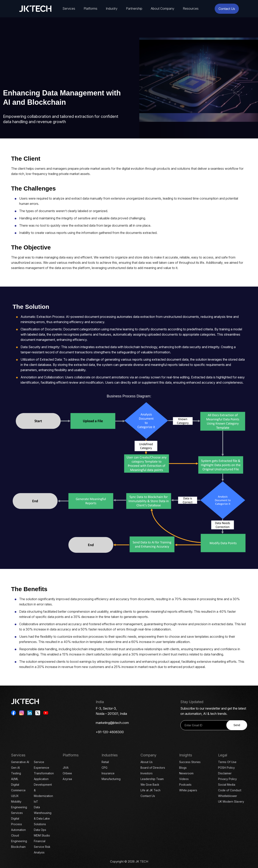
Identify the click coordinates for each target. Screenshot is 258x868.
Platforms (91, 8)
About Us (147, 762)
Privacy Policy (227, 779)
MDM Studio (42, 835)
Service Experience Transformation (44, 768)
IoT (36, 802)
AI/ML (15, 779)
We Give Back (150, 785)
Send (237, 725)
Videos (184, 779)
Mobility (16, 802)
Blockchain (18, 847)
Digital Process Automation (18, 824)
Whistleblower (228, 796)
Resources (191, 8)
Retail (105, 762)
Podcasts (185, 785)
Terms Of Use (227, 762)
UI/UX (15, 796)
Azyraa (67, 779)
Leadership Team (152, 779)
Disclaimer (225, 773)
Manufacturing (111, 779)
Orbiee (67, 773)
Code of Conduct (230, 790)
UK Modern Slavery (231, 802)
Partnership (134, 8)
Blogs (183, 768)
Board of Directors (153, 768)
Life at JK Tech (150, 790)
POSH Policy (226, 768)
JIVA (66, 768)
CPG (105, 768)
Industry (112, 8)
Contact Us (227, 9)
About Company (163, 8)
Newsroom (186, 773)
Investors (147, 773)
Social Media (227, 785)
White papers (188, 790)
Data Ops (40, 830)
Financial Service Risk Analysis (42, 847)
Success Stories (190, 762)
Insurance (108, 773)
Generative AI (20, 762)
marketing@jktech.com (112, 723)
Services (69, 8)
